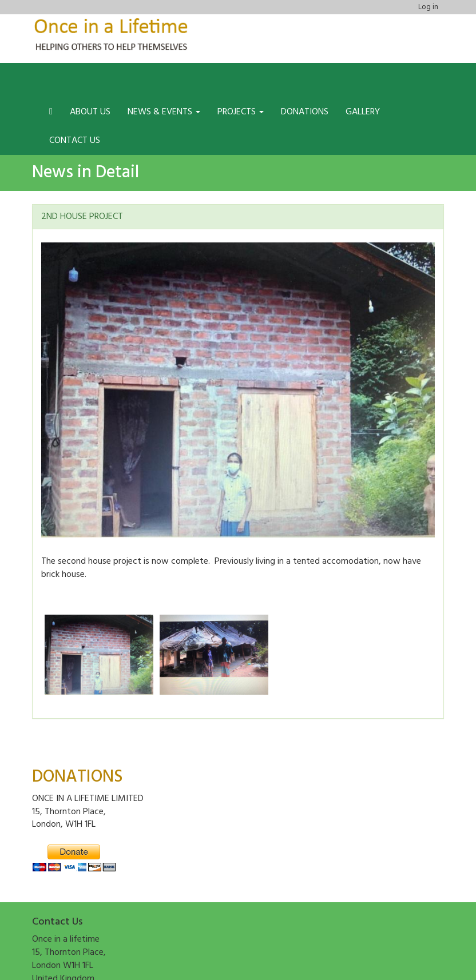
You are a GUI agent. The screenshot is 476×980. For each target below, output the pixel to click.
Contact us (75, 141)
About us (90, 112)
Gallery (363, 112)
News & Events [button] (164, 112)
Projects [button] (241, 112)
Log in (428, 7)
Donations (305, 112)
